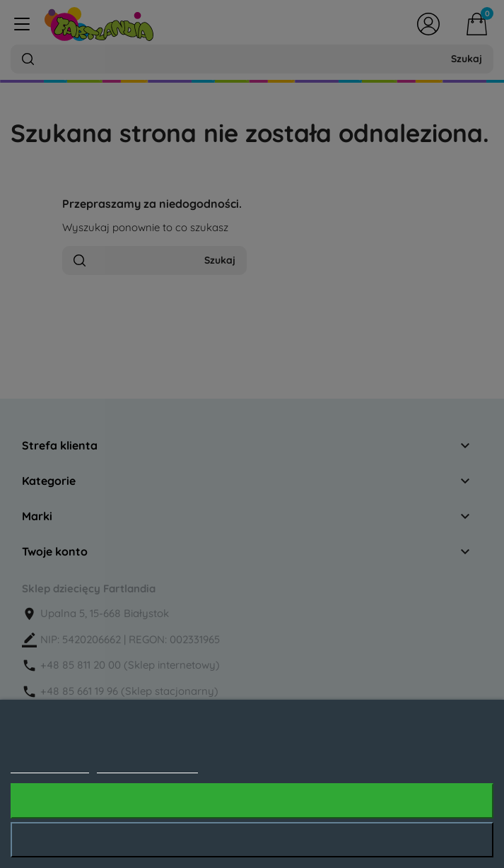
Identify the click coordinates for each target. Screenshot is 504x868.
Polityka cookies (50, 766)
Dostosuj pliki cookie (147, 766)
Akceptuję (252, 801)
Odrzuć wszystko (252, 840)
